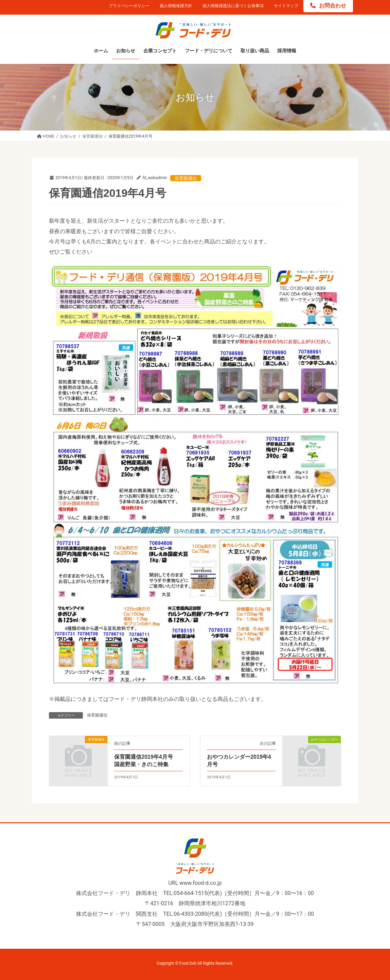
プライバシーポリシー (129, 6)
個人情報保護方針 (176, 6)
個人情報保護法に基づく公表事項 (233, 6)
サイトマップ (286, 6)
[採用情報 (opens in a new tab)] (287, 51)
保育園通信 (186, 178)
